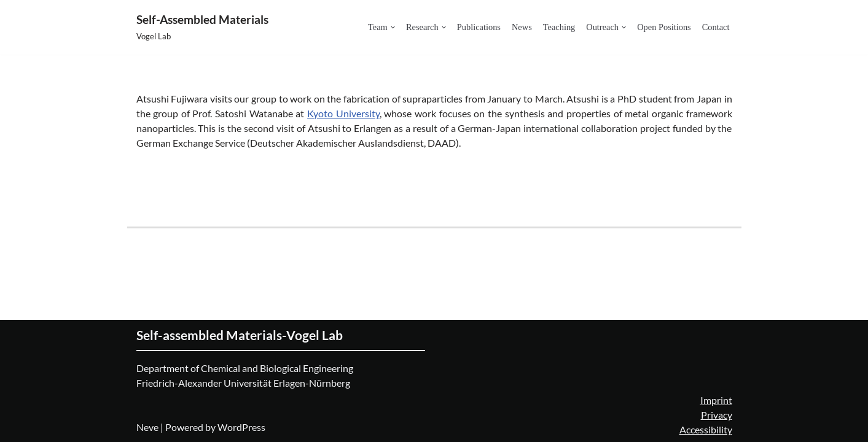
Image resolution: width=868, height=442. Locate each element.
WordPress (241, 427)
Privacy (717, 415)
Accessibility (706, 429)
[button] (393, 27)
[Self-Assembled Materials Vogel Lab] (202, 27)
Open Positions (664, 27)
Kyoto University (343, 113)
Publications (479, 27)
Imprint (716, 400)
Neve (147, 427)
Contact (716, 27)
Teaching (559, 27)
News (522, 27)
